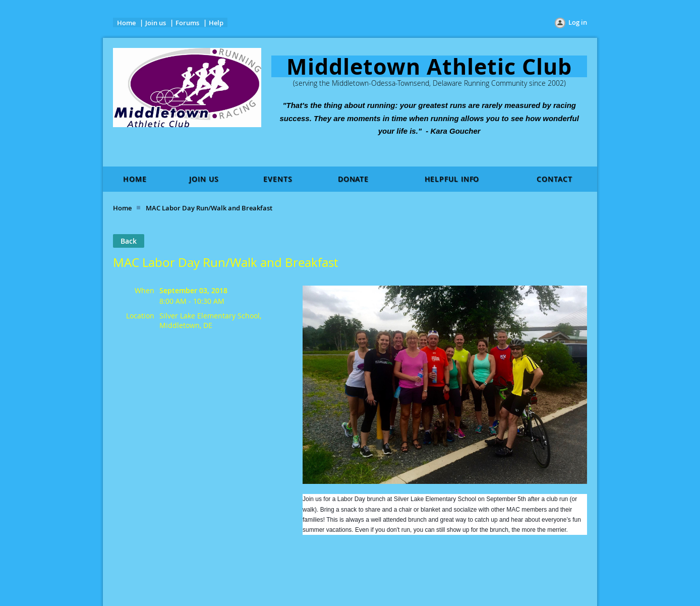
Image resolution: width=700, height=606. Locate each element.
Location (140, 316)
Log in (578, 22)
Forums (187, 23)
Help (216, 23)
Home (126, 23)
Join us (156, 23)
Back (129, 241)
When (144, 290)
